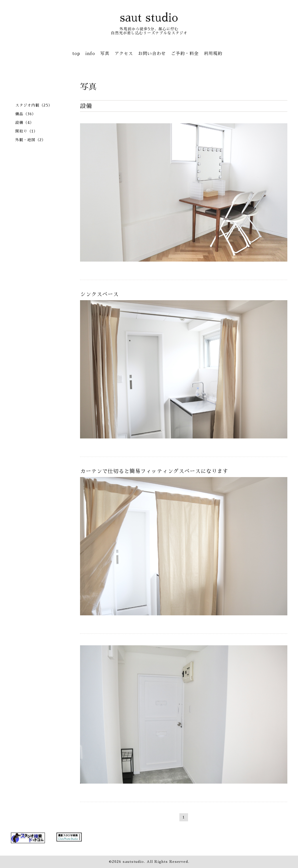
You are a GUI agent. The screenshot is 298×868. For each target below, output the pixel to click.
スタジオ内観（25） (34, 105)
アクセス (124, 53)
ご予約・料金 (185, 53)
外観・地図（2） (31, 140)
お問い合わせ (152, 53)
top (76, 53)
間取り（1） (26, 131)
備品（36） (26, 114)
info (90, 53)
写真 (105, 53)
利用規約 (213, 53)
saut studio (149, 18)
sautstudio (133, 862)
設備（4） (25, 123)
